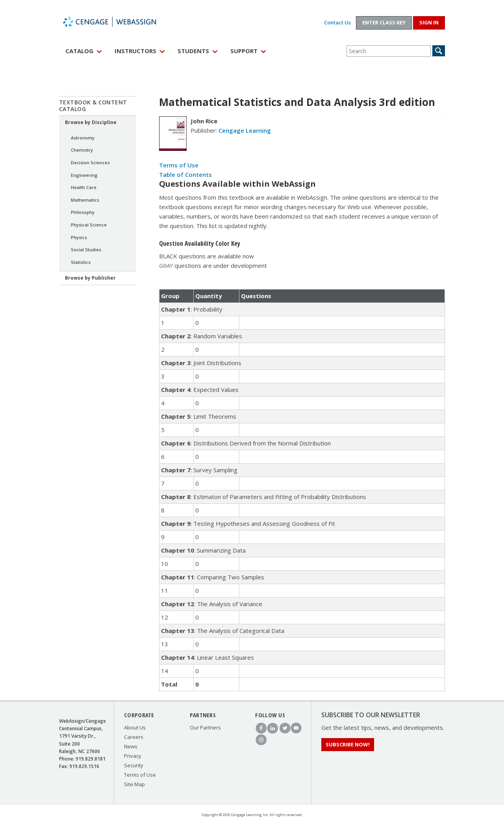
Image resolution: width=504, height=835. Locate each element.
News (131, 746)
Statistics (81, 262)
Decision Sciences (90, 162)
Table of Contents (185, 174)
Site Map (134, 784)
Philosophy (83, 212)
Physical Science (89, 225)
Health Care (84, 187)
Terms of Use (179, 165)
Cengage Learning (245, 130)
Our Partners (205, 727)
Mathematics (85, 200)
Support (244, 51)
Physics (79, 237)
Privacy (133, 756)
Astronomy (83, 138)
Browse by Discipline (91, 122)
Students (193, 51)
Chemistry (82, 150)
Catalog (79, 51)
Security (134, 765)
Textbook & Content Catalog (93, 106)
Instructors (135, 51)
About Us (135, 727)
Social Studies (86, 250)
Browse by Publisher (90, 278)
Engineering (84, 175)
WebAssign (118, 22)
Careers (134, 737)
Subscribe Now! (348, 744)
